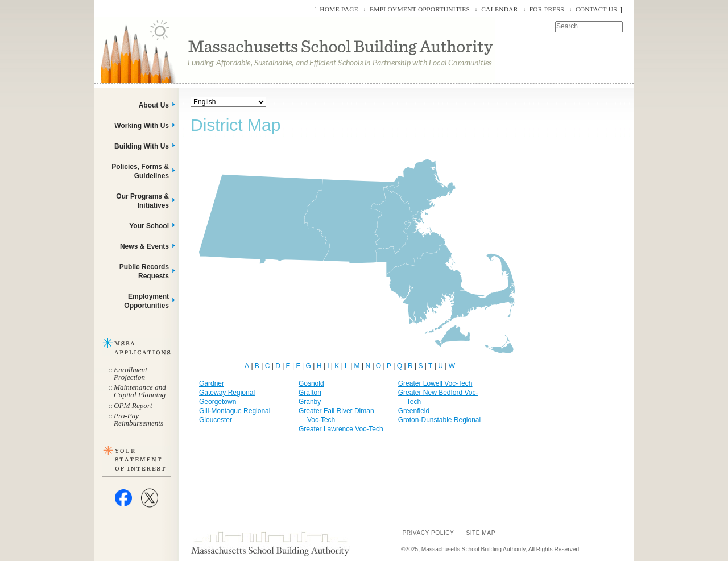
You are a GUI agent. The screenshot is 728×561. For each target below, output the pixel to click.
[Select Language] (228, 102)
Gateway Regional (227, 393)
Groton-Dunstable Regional (439, 420)
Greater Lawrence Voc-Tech (341, 429)
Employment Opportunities (420, 9)
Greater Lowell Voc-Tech (435, 383)
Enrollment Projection (131, 373)
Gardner (212, 383)
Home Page (339, 9)
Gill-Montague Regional (235, 411)
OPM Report (133, 405)
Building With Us (142, 146)
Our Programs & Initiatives (142, 201)
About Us (154, 105)
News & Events (144, 246)
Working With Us (142, 126)
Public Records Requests (144, 271)
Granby (310, 402)
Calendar (499, 9)
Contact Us (596, 9)
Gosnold (311, 383)
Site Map (481, 533)
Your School (149, 226)
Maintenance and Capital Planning (140, 391)
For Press (547, 9)
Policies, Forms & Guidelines (140, 171)
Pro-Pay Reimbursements (138, 419)
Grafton (310, 393)
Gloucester (216, 420)
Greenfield (414, 411)
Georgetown (218, 402)
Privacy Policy (428, 533)
